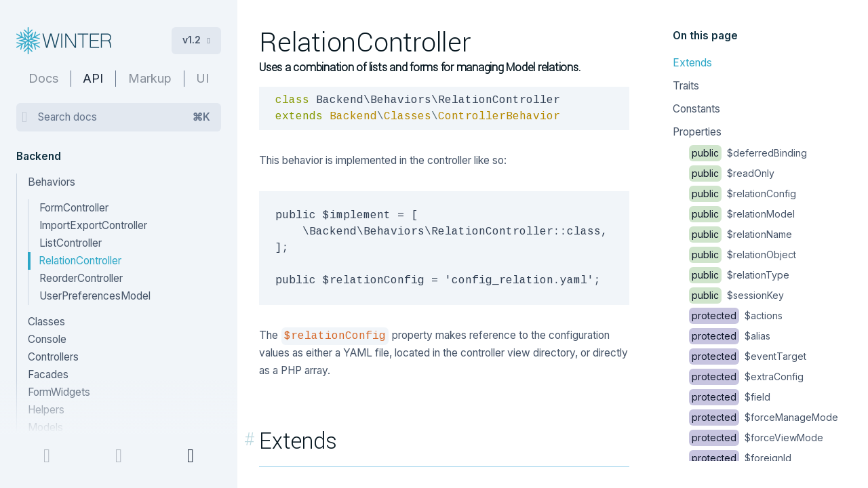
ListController (71, 243)
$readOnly (732, 173)
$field (730, 397)
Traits (686, 86)
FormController (74, 208)
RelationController (80, 261)
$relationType (739, 275)
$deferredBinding (748, 153)
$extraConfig (746, 377)
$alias (730, 336)
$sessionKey (736, 295)
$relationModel (742, 214)
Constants (696, 109)
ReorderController (81, 278)
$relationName (741, 234)
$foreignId (740, 458)
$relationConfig (743, 194)
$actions (736, 316)
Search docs (124, 117)
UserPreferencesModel (95, 296)
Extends (692, 63)
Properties (697, 132)
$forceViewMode (756, 438)
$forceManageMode (764, 417)
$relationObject (743, 255)
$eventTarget (748, 356)
